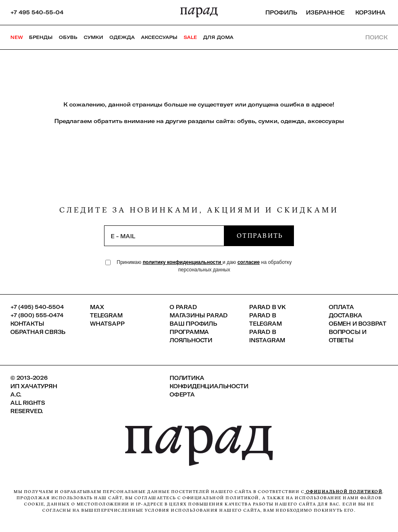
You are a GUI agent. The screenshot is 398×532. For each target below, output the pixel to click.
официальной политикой (343, 492)
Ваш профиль (193, 324)
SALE (190, 37)
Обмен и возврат (358, 324)
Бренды (41, 37)
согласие (249, 262)
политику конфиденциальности (183, 262)
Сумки (93, 37)
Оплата (341, 307)
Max (97, 307)
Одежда (122, 37)
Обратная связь (38, 332)
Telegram (106, 315)
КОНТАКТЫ (27, 324)
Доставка (345, 315)
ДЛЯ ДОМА (218, 37)
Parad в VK (267, 307)
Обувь (68, 37)
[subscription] (164, 236)
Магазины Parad (199, 315)
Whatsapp (107, 324)
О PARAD (183, 307)
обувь (246, 121)
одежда (292, 121)
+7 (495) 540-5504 (37, 307)
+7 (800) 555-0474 (37, 315)
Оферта (182, 394)
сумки (268, 121)
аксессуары (326, 121)
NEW (17, 37)
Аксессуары (159, 37)
